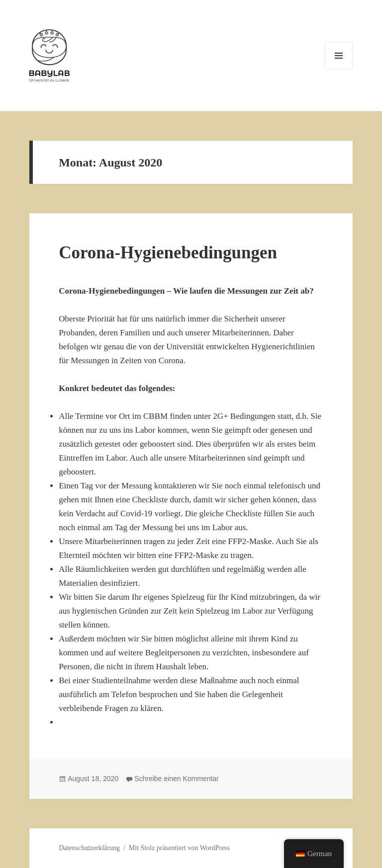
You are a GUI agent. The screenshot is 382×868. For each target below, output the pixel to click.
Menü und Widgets (339, 69)
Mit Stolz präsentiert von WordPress (179, 848)
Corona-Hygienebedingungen (168, 253)
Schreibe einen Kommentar (177, 779)
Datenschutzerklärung (89, 848)
